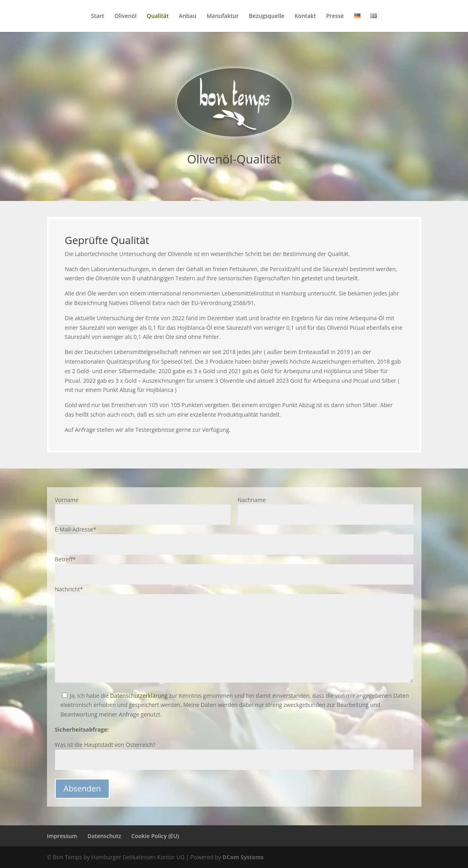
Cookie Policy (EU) (155, 836)
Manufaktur (223, 16)
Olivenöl (125, 16)
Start (98, 16)
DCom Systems (243, 857)
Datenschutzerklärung (139, 696)
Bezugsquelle (267, 16)
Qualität (158, 16)
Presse (335, 16)
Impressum (62, 836)
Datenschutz (104, 836)
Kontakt (305, 16)
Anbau (188, 16)
